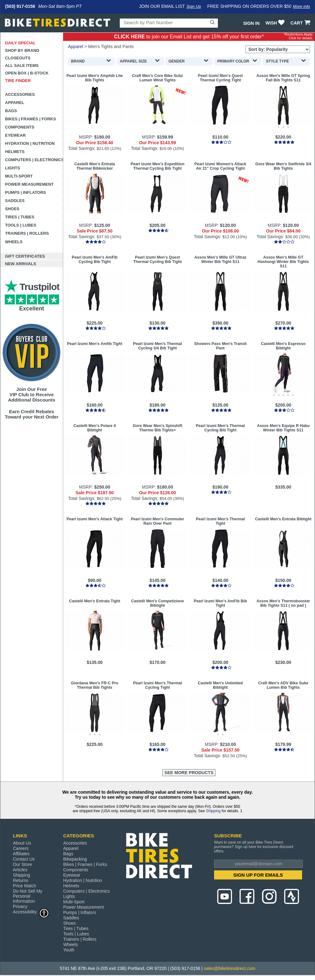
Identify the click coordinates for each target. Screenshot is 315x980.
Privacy (20, 906)
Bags (11, 111)
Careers (21, 848)
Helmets (15, 152)
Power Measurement (29, 184)
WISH (276, 23)
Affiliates (21, 854)
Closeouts (18, 58)
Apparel (15, 103)
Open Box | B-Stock (27, 73)
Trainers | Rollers (27, 233)
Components (20, 127)
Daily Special (20, 43)
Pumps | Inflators (25, 192)
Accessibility (31, 912)
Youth (69, 950)
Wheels (14, 242)
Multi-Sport (19, 176)
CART (301, 23)
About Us (22, 843)
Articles (20, 870)
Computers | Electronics (34, 160)
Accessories (20, 94)
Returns (21, 880)
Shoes (12, 209)
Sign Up (194, 6)
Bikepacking (75, 859)
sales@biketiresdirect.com (229, 968)
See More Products (189, 773)
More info (301, 6)
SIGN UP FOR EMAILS (258, 875)
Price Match (25, 886)
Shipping (213, 811)
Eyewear (15, 135)
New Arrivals (21, 264)
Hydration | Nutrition (30, 143)
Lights (13, 168)
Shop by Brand (22, 50)
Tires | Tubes (20, 217)
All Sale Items (22, 66)
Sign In (251, 23)
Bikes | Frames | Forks (30, 119)
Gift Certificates (25, 256)
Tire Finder (18, 81)
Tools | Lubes (21, 225)
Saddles (15, 201)
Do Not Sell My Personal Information (28, 896)
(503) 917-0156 (20, 6)
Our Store (22, 864)
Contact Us (24, 859)
